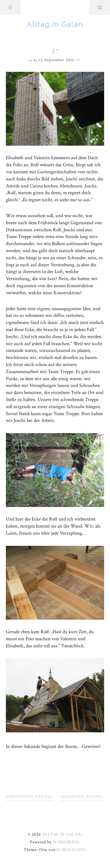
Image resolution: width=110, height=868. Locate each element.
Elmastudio (71, 850)
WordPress (66, 842)
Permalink (79, 59)
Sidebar (100, 7)
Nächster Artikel (83, 797)
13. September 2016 (56, 60)
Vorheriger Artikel (30, 797)
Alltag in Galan (55, 24)
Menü (10, 7)
